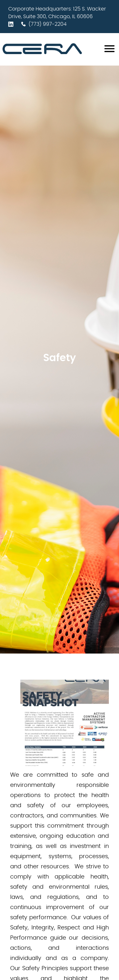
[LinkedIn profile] (12, 24)
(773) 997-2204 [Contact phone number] (44, 24)
